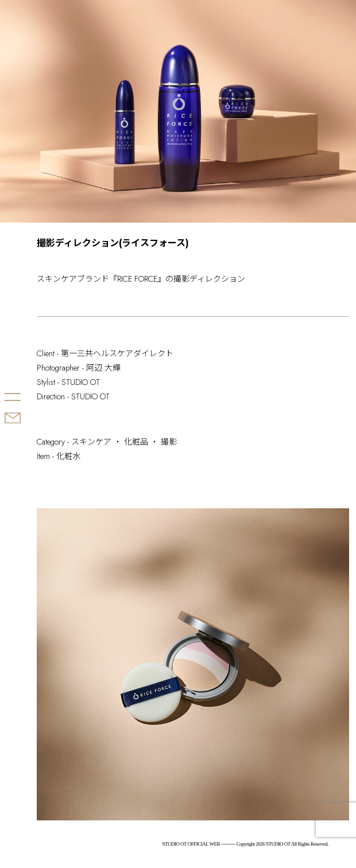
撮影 (169, 442)
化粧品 (136, 442)
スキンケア (91, 442)
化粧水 (68, 456)
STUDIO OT (28, 353)
